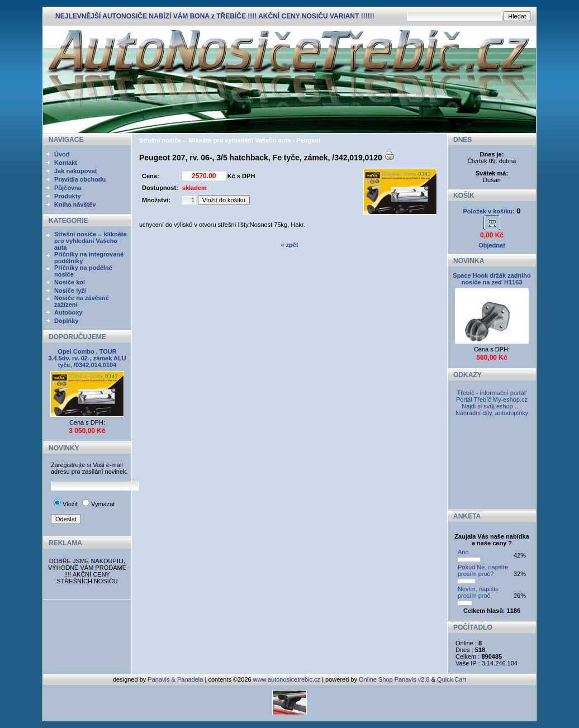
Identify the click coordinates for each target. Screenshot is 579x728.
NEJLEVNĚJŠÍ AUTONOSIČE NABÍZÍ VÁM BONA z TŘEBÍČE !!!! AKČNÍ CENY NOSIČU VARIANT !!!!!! (215, 16)
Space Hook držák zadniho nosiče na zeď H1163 (492, 279)
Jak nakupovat (75, 171)
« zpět (289, 245)
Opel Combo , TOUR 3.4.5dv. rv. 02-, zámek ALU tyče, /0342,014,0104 (87, 358)
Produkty (68, 196)
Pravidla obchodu (80, 179)
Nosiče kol (70, 282)
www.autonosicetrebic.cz (287, 679)
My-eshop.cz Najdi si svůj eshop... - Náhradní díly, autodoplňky (492, 406)
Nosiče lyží (70, 291)
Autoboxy (68, 312)
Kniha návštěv (75, 204)
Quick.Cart (452, 679)
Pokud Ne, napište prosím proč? (483, 570)
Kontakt (66, 163)
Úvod (62, 154)
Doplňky (66, 321)
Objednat (492, 245)
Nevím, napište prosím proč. (478, 592)
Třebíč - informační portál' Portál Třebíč (492, 396)
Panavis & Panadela (176, 679)
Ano (463, 552)
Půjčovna (68, 188)
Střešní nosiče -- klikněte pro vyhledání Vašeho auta (91, 241)
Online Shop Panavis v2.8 (394, 679)
